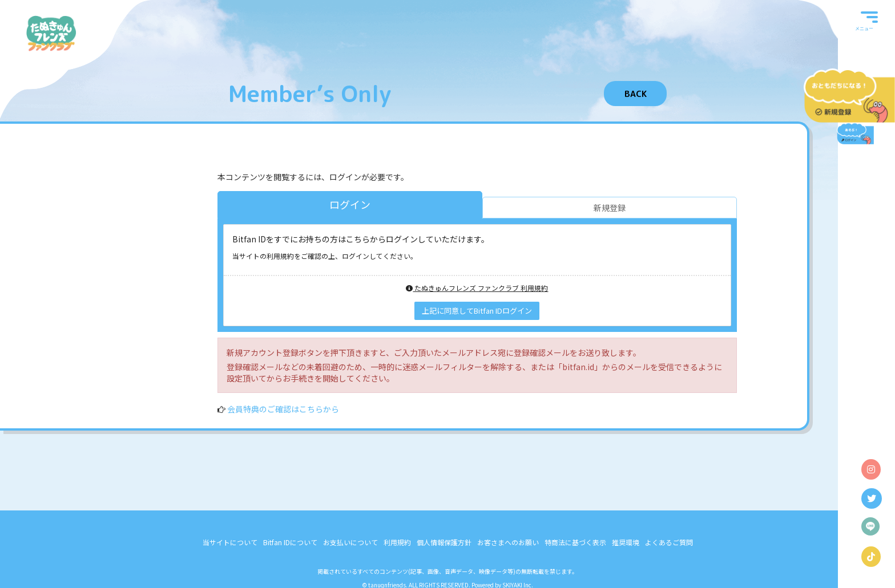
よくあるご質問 (669, 542)
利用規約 (397, 542)
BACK (636, 94)
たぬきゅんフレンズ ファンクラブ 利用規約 (477, 288)
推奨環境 (626, 542)
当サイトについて (230, 542)
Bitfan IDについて (290, 542)
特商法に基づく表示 (575, 542)
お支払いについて (350, 542)
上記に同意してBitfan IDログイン (477, 311)
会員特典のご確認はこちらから (283, 409)
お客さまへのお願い (508, 542)
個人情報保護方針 (444, 542)
